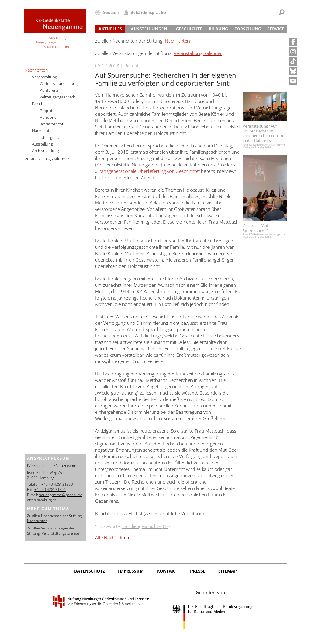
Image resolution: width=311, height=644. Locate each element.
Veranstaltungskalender (198, 53)
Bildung (218, 29)
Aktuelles (110, 29)
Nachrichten (177, 41)
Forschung (248, 29)
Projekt (46, 111)
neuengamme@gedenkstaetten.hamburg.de (55, 497)
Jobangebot (50, 137)
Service (276, 29)
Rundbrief (49, 117)
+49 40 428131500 (57, 484)
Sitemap (228, 571)
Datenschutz (90, 571)
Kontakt (167, 571)
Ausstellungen (149, 29)
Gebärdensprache (148, 12)
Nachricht (41, 131)
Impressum (131, 571)
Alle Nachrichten (112, 537)
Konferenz (49, 90)
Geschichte (189, 29)
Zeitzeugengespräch (58, 97)
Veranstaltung (45, 77)
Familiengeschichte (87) (146, 526)
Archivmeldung (46, 151)
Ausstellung (43, 144)
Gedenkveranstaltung (59, 84)
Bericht (38, 104)
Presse (198, 571)
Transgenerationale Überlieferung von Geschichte (148, 171)
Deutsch (111, 12)
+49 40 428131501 (50, 490)
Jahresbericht (51, 124)
